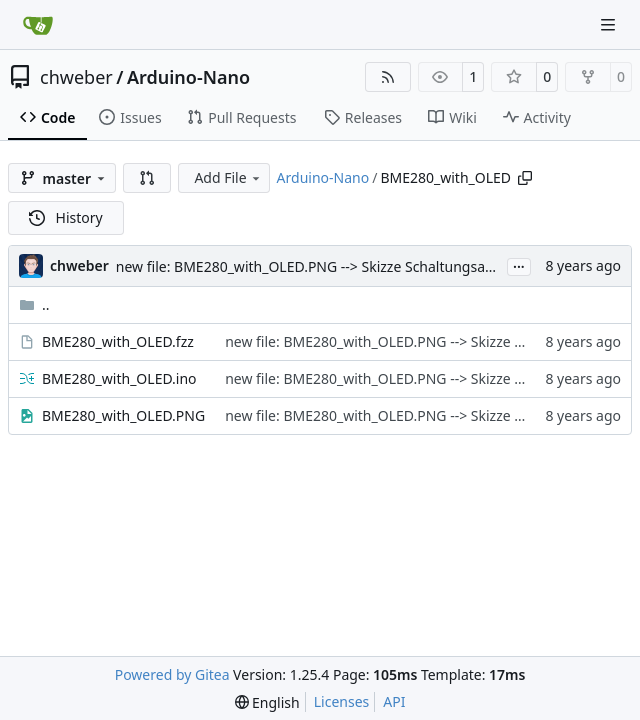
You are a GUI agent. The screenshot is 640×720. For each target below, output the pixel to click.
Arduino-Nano (188, 77)
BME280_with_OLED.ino (119, 378)
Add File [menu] (228, 177)
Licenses (342, 701)
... (519, 265)
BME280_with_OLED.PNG (123, 415)
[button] (147, 178)
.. (34, 304)
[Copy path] (525, 178)
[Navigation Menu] (610, 24)
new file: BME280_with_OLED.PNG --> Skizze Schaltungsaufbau (320, 266)
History (66, 217)
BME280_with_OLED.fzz (118, 341)
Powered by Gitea (172, 674)
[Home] (38, 25)
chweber (76, 77)
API (394, 701)
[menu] (267, 702)
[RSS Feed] (388, 77)
